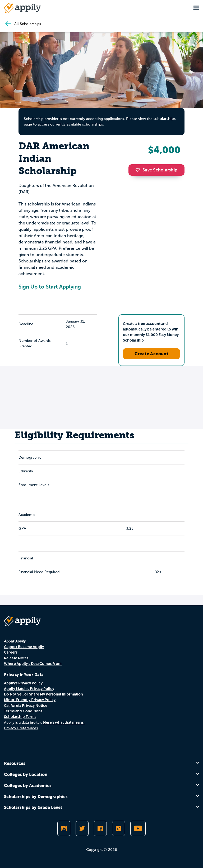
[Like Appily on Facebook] (100, 828)
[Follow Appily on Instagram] (64, 828)
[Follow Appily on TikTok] (119, 828)
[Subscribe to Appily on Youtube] (138, 828)
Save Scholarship (156, 170)
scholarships (165, 119)
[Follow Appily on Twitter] (82, 828)
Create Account (152, 354)
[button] (139, 170)
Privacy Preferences (21, 728)
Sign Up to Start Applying (50, 287)
